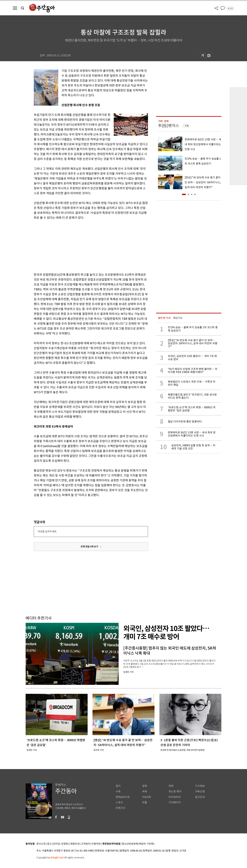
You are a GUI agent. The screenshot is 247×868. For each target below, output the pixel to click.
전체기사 (121, 808)
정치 (118, 786)
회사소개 (41, 844)
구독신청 (200, 792)
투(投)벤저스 (169, 126)
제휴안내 (75, 844)
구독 (187, 126)
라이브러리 (175, 797)
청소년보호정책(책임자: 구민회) (138, 844)
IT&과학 (147, 797)
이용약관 (96, 844)
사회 (118, 792)
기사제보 (200, 786)
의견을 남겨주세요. (47, 531)
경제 (145, 786)
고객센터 (85, 844)
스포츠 (119, 802)
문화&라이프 (123, 797)
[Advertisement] (83, 246)
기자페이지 (175, 802)
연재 (171, 786)
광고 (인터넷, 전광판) (58, 844)
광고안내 (200, 797)
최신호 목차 (175, 792)
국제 (145, 792)
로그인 (230, 8)
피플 (145, 802)
